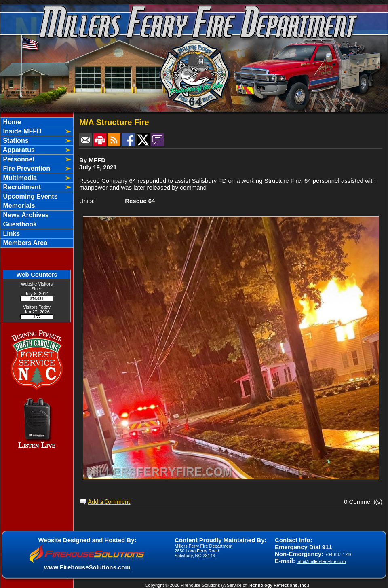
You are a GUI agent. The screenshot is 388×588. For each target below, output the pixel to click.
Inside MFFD (21, 131)
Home (11, 122)
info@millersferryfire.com (321, 561)
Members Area (24, 243)
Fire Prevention (26, 168)
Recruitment (21, 187)
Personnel (18, 159)
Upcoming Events (30, 196)
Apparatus (18, 150)
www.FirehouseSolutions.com (87, 567)
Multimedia (19, 178)
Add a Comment (109, 502)
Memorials (18, 206)
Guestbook (19, 224)
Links (11, 234)
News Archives (25, 215)
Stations (15, 141)
